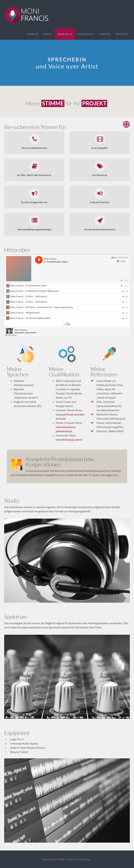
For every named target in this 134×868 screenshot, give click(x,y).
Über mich (65, 34)
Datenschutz (84, 859)
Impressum (72, 859)
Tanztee (105, 34)
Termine (33, 34)
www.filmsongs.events (69, 440)
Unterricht (86, 34)
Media (48, 34)
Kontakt (122, 34)
